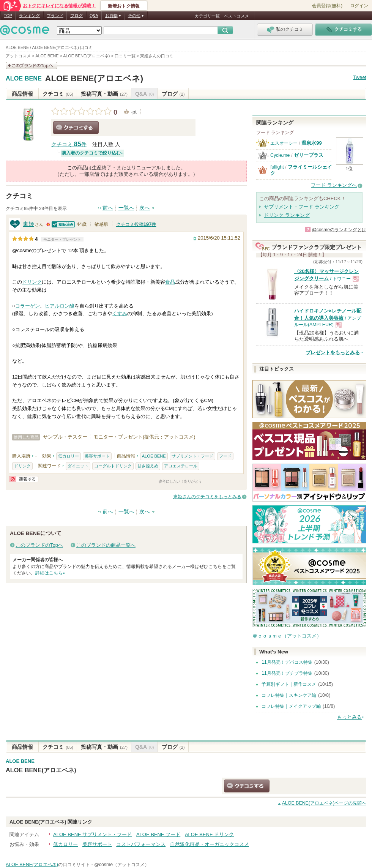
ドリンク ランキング (287, 215)
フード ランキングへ (334, 185)
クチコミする (76, 128)
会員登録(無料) (327, 6)
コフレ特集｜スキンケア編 (289, 695)
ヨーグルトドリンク (113, 466)
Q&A (94, 16)
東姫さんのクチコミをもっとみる (207, 497)
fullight (277, 167)
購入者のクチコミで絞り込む (91, 153)
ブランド (55, 16)
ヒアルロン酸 (60, 306)
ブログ (76, 16)
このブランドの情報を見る (32, 65)
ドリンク (32, 282)
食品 (170, 282)
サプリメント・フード (192, 456)
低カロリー (69, 456)
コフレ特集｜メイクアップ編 (291, 706)
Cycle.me (280, 155)
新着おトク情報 (124, 6)
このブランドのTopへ (39, 545)
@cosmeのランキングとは (339, 230)
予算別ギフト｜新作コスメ (289, 684)
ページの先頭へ (324, 803)
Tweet (360, 77)
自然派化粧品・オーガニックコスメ (210, 844)
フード (225, 456)
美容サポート (97, 456)
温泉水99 (312, 143)
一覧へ (126, 208)
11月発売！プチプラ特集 (287, 673)
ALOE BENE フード (158, 834)
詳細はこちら (49, 573)
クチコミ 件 (69, 144)
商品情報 (22, 94)
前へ (108, 208)
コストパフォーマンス (141, 844)
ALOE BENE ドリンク (209, 834)
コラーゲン (28, 306)
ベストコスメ (236, 16)
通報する (24, 479)
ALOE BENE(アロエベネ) (94, 78)
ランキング (29, 16)
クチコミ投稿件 (136, 224)
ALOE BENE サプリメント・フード (92, 834)
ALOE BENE (24, 79)
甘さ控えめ (148, 466)
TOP (8, 16)
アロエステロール (181, 466)
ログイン (359, 6)
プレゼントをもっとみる (333, 353)
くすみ (120, 313)
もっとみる (349, 717)
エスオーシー (284, 143)
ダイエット (78, 466)
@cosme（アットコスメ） (122, 865)
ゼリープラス (309, 155)
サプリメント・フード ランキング (302, 207)
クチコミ (58, 94)
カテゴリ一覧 (207, 16)
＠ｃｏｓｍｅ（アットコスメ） (287, 636)
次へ (145, 208)
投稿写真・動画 (104, 94)
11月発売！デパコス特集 (287, 662)
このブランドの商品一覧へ (106, 545)
